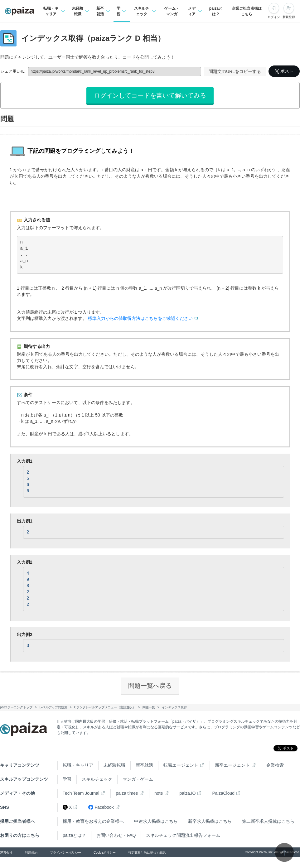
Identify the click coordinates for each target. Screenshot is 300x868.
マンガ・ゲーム (138, 779)
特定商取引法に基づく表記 (147, 853)
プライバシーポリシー (65, 853)
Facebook (101, 807)
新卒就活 (144, 765)
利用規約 (31, 853)
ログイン (274, 17)
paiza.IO (187, 793)
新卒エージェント (232, 765)
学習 (67, 779)
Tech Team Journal (81, 793)
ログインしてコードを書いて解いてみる (150, 95)
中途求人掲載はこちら (156, 821)
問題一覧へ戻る (150, 686)
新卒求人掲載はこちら (210, 821)
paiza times (127, 793)
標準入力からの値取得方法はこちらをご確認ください (140, 318)
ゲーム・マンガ (172, 11)
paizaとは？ (216, 11)
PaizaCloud (223, 793)
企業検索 (275, 765)
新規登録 (289, 17)
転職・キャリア (78, 765)
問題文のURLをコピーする (235, 71)
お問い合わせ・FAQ (116, 835)
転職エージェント (181, 765)
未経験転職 (114, 765)
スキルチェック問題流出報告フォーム (183, 835)
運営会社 (6, 853)
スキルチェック (97, 779)
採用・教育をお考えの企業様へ (93, 821)
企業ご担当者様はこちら (247, 11)
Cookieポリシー (105, 853)
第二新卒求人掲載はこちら (268, 821)
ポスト (284, 71)
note (159, 793)
